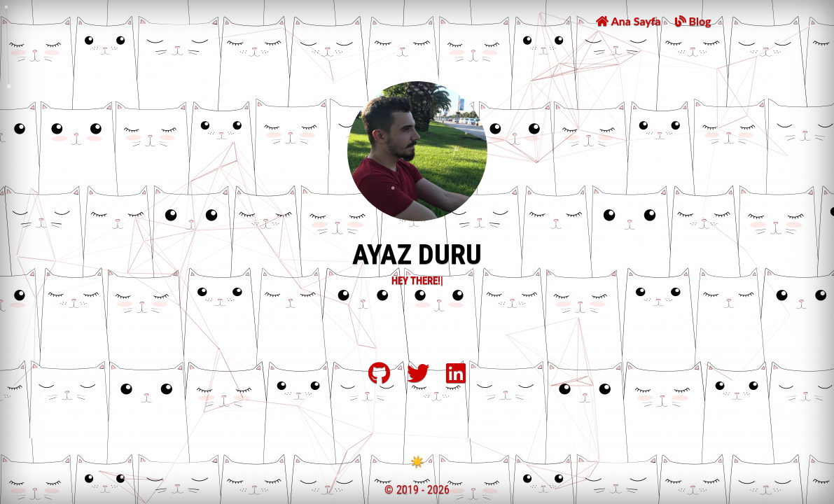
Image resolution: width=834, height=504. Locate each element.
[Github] (379, 378)
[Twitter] (418, 378)
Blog (693, 21)
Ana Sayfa (628, 21)
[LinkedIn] (456, 378)
